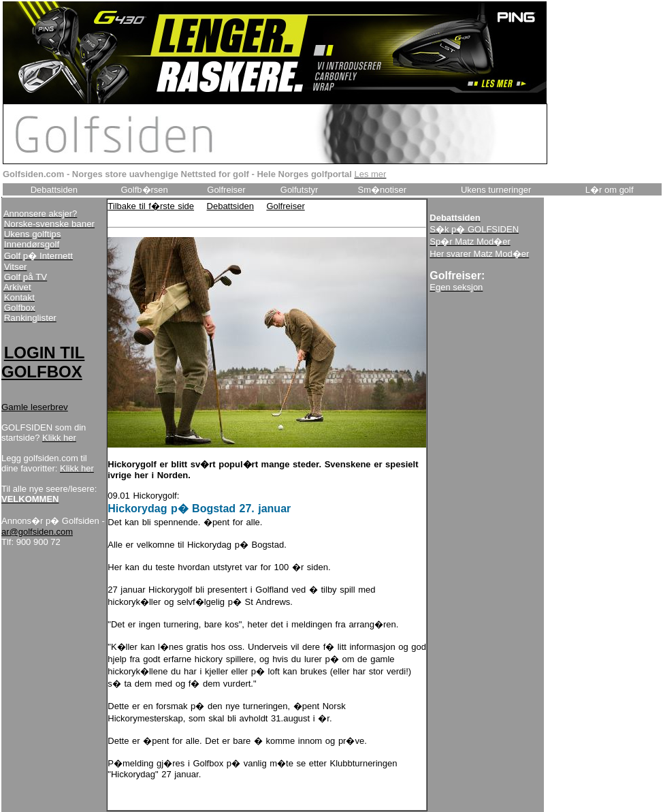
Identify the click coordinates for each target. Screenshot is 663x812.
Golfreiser (285, 206)
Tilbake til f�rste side (151, 206)
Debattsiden (230, 206)
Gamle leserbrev (35, 407)
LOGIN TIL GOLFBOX (43, 362)
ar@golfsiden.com (37, 532)
